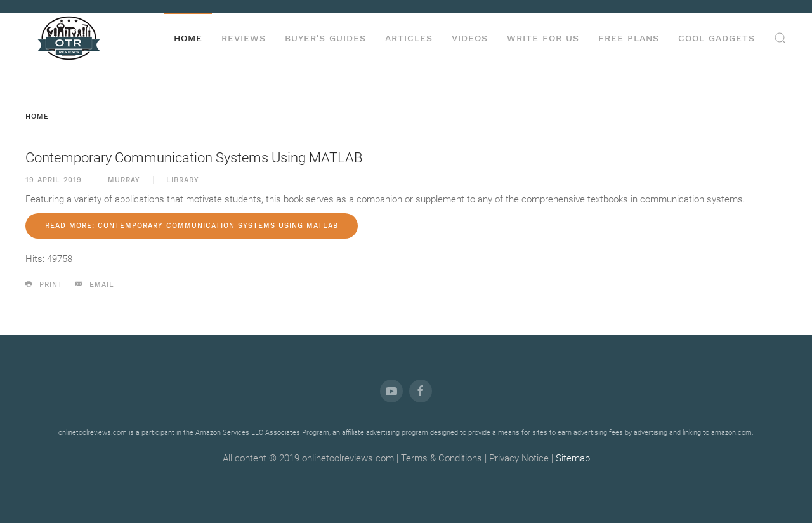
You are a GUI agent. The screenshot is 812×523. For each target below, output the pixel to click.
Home (188, 38)
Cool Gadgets (717, 38)
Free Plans (629, 38)
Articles (409, 38)
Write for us (543, 38)
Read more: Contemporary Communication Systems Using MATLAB (192, 226)
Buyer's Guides (325, 38)
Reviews (244, 38)
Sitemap (573, 458)
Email (95, 284)
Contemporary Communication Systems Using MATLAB (194, 158)
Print (44, 284)
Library (183, 180)
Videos (470, 38)
